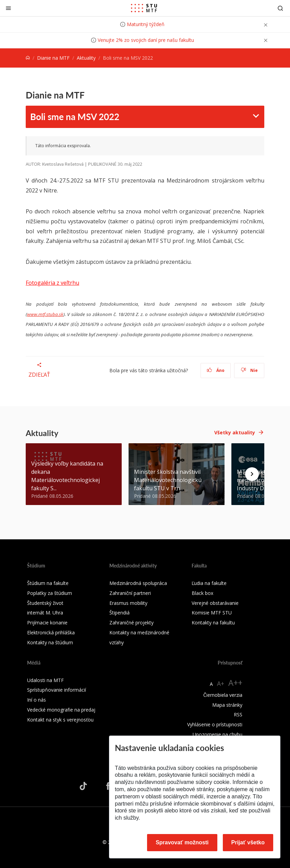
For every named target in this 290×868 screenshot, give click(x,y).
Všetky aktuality (235, 432)
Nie (249, 370)
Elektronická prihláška (51, 632)
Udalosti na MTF (45, 680)
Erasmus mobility (128, 603)
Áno (216, 370)
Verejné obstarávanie (215, 603)
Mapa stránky (227, 705)
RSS (238, 714)
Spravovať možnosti (182, 842)
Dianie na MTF (53, 58)
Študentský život (45, 603)
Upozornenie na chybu (217, 734)
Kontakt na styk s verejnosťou (60, 720)
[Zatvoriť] (8, 8)
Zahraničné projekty (131, 623)
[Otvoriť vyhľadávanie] (280, 8)
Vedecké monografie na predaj (61, 710)
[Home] (28, 58)
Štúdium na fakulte (48, 583)
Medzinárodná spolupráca (138, 583)
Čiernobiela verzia (223, 695)
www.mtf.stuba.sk (45, 314)
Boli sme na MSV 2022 (75, 116)
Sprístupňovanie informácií (57, 690)
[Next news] (252, 474)
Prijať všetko (248, 842)
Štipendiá (119, 613)
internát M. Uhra (45, 613)
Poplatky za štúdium (50, 593)
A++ (235, 683)
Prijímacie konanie (47, 623)
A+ (221, 683)
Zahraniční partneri (130, 593)
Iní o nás (37, 700)
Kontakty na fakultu (213, 623)
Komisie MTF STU (212, 613)
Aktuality (86, 58)
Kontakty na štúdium (50, 642)
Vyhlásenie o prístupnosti (215, 724)
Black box (202, 593)
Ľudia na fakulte (209, 583)
